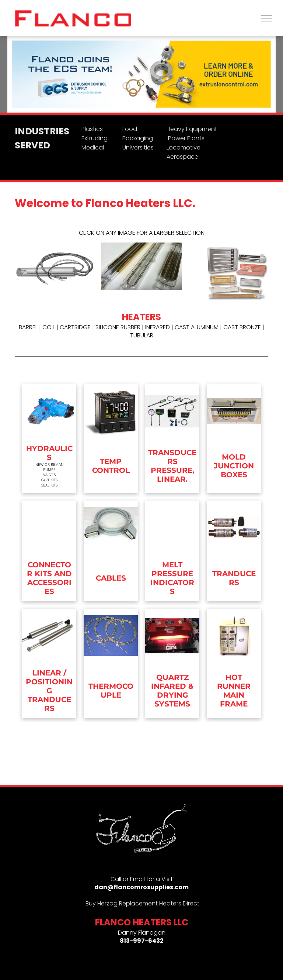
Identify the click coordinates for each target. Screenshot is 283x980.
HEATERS (141, 317)
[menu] (267, 18)
